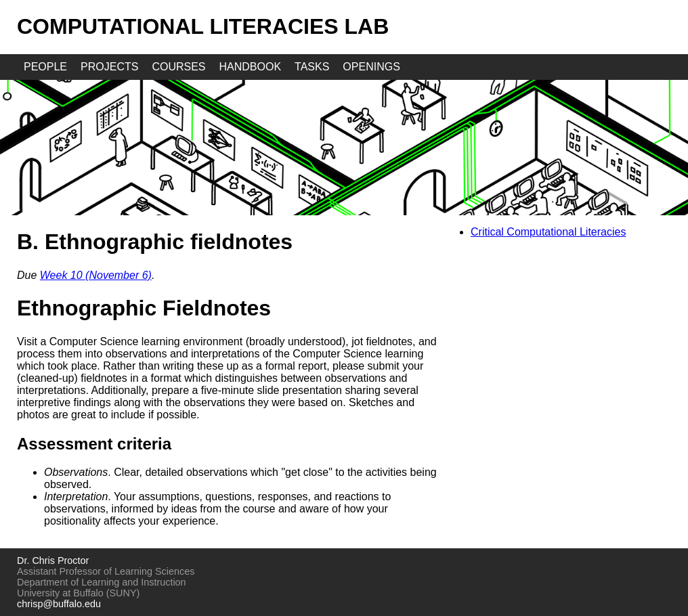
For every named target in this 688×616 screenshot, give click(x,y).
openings (371, 67)
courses (178, 67)
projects (109, 67)
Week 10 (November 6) (96, 275)
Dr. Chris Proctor (53, 560)
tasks (312, 67)
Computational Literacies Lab (203, 26)
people (45, 67)
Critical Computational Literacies (548, 232)
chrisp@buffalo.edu (59, 604)
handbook (251, 67)
